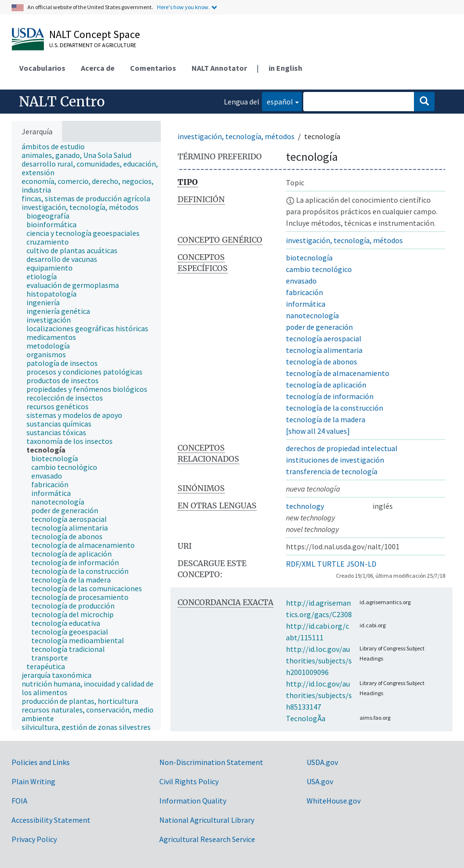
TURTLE (331, 564)
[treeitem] (57, 146)
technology (305, 506)
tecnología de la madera (326, 419)
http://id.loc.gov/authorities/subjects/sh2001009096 (319, 661)
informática (306, 304)
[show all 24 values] (318, 431)
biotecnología (309, 258)
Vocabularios (42, 68)
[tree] (86, 436)
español (277, 101)
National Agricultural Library (207, 820)
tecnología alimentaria (324, 350)
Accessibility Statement (51, 820)
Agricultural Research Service (207, 839)
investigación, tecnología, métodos (236, 136)
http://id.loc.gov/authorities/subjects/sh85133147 (319, 695)
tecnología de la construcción (335, 408)
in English (285, 68)
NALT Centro (62, 102)
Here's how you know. (183, 7)
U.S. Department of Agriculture (93, 45)
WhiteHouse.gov (334, 801)
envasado (301, 281)
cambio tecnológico (319, 269)
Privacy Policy (34, 839)
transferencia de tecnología (332, 471)
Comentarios (153, 68)
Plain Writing (33, 781)
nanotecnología (312, 315)
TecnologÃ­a (306, 718)
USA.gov (320, 781)
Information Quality (193, 801)
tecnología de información (330, 396)
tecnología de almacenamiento (338, 373)
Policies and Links (41, 762)
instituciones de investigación (335, 460)
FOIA (19, 801)
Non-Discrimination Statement (211, 762)
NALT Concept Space (95, 34)
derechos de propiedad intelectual (342, 448)
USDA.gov (322, 762)
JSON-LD (361, 564)
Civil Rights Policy (189, 781)
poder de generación (319, 327)
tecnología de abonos (322, 362)
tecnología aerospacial (324, 338)
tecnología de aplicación (326, 385)
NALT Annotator (219, 68)
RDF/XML (301, 564)
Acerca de (98, 68)
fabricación (304, 292)
